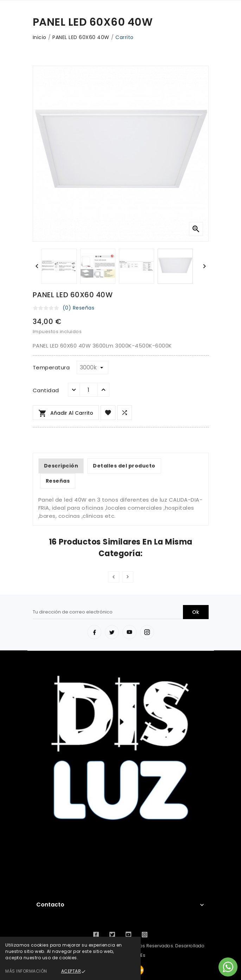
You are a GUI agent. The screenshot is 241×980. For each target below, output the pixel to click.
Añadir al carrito (66, 413)
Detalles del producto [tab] (124, 466)
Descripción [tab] (61, 466)
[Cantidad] (89, 390)
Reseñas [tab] (58, 481)
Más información (26, 971)
